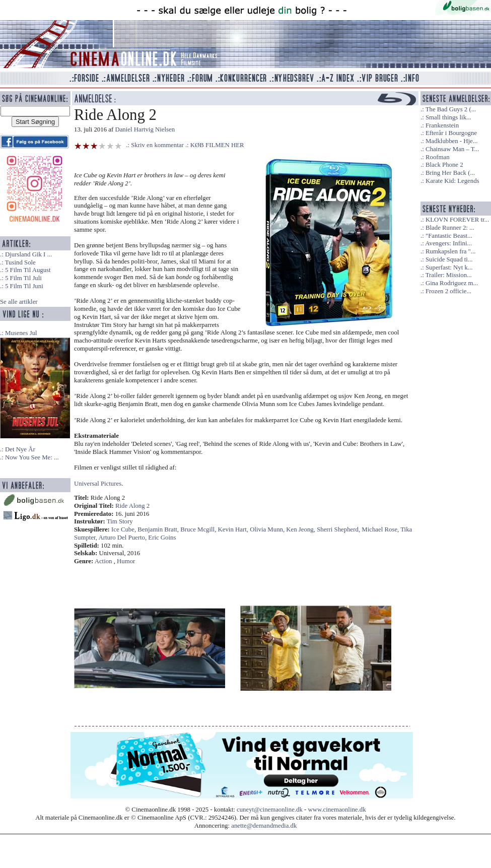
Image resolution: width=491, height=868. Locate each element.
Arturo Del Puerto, (124, 538)
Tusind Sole (20, 262)
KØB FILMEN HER (217, 145)
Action (103, 561)
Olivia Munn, (268, 529)
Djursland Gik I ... (28, 254)
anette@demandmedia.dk (264, 826)
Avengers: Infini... (448, 243)
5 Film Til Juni (24, 286)
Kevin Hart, (234, 529)
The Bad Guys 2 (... (451, 109)
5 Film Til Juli (23, 278)
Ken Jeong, (301, 529)
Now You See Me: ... (32, 457)
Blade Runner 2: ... (450, 228)
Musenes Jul (21, 333)
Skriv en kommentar (157, 145)
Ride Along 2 (132, 506)
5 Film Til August (28, 270)
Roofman (438, 157)
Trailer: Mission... (449, 275)
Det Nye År (20, 449)
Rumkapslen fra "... (450, 251)
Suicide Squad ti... (449, 259)
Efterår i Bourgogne (451, 133)
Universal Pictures (98, 484)
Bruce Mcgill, (199, 529)
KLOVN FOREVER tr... (457, 220)
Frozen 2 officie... (448, 291)
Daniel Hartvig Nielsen (145, 129)
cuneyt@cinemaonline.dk (270, 810)
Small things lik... (448, 117)
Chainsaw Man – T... (452, 149)
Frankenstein (442, 125)
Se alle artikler (19, 302)
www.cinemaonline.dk (337, 810)
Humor (126, 561)
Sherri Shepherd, (339, 529)
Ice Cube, (124, 529)
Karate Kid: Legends (452, 181)
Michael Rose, (381, 529)
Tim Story (120, 521)
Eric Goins (162, 538)
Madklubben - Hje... (451, 141)
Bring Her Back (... (450, 173)
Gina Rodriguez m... (452, 283)
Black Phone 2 (444, 165)
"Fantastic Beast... (449, 236)
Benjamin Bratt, (159, 529)
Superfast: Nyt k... (449, 268)
